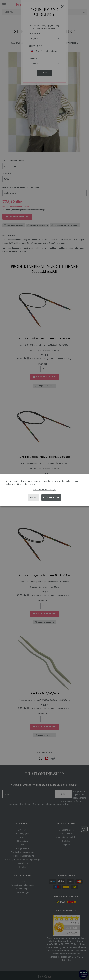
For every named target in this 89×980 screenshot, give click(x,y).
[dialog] (44, 490)
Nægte (33, 497)
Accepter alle (51, 497)
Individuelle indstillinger (45, 489)
